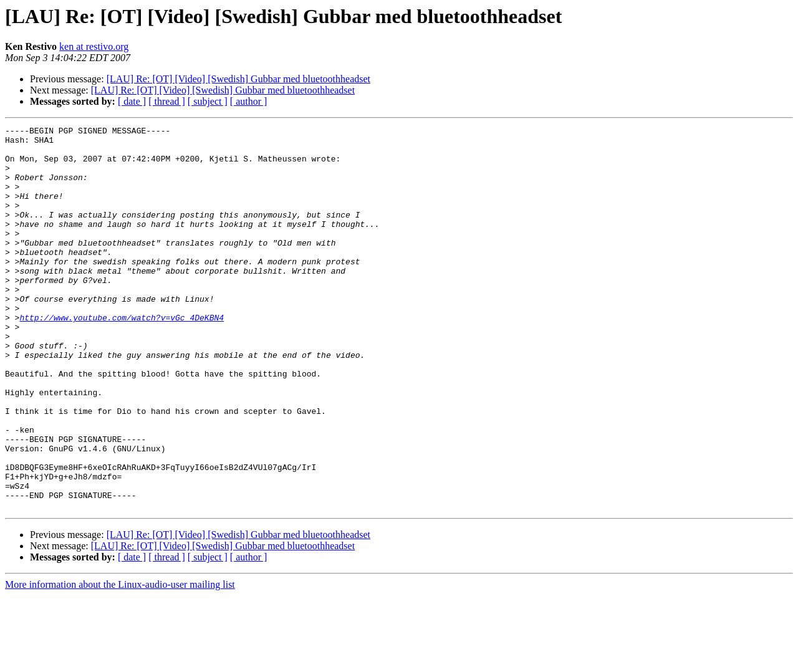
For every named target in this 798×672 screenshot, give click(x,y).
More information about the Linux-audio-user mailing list (120, 661)
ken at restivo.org (94, 46)
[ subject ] (208, 101)
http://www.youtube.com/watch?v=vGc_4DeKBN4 (122, 357)
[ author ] (249, 101)
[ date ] (132, 101)
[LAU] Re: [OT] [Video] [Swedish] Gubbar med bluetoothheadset (238, 79)
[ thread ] (167, 101)
